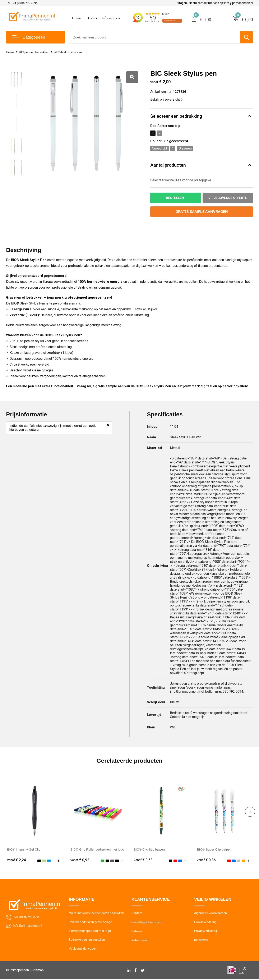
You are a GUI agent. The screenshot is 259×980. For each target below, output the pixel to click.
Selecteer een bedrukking (176, 116)
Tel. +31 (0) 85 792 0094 (22, 3)
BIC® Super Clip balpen (215, 850)
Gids (91, 18)
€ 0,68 (143, 860)
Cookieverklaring (205, 923)
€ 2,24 (17, 860)
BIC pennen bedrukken (34, 52)
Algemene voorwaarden (211, 914)
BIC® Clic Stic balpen (150, 850)
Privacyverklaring (206, 932)
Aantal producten (168, 165)
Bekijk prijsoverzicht (166, 99)
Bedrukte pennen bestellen (87, 941)
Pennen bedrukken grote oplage (90, 923)
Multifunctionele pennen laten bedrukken (96, 914)
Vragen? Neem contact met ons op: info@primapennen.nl (215, 3)
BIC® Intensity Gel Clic (24, 850)
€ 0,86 (206, 860)
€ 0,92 (80, 860)
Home (76, 18)
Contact (137, 914)
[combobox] (155, 37)
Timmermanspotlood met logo (90, 932)
